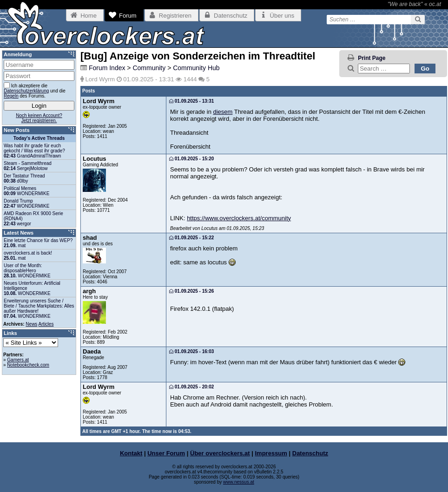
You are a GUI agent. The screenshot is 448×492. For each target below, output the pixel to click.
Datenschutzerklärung (26, 91)
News (31, 324)
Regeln (11, 96)
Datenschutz (310, 453)
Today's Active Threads (39, 138)
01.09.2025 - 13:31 (191, 101)
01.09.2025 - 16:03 (191, 351)
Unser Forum (166, 453)
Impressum (271, 453)
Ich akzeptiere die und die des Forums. (35, 90)
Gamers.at (18, 360)
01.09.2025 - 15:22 (191, 238)
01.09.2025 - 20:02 (191, 387)
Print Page (372, 58)
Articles (46, 324)
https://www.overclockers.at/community (239, 218)
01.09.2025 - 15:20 (191, 159)
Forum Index (107, 68)
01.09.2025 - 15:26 (191, 291)
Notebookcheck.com (28, 365)
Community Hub (196, 68)
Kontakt (131, 453)
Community (149, 68)
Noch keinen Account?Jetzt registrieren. (39, 118)
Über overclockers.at (220, 453)
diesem (223, 112)
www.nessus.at (239, 482)
